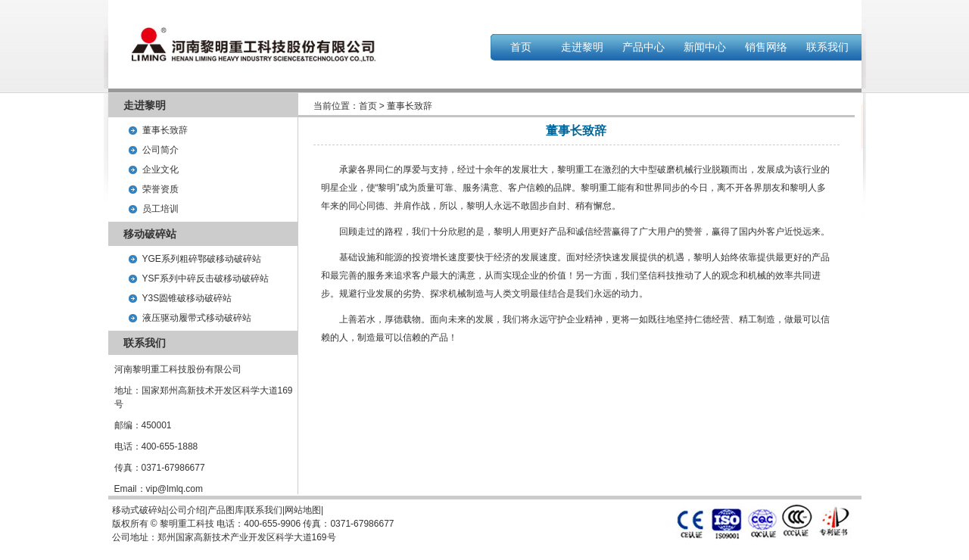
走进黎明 (582, 47)
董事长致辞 (165, 130)
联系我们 (827, 47)
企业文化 (160, 170)
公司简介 (160, 150)
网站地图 (303, 510)
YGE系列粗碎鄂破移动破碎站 (202, 259)
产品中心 (643, 47)
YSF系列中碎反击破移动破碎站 (206, 278)
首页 (521, 47)
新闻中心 (705, 47)
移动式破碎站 (139, 510)
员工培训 (160, 209)
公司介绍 (187, 510)
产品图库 (226, 510)
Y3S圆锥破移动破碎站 (187, 298)
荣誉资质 (160, 189)
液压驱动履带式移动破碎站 (197, 318)
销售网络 (766, 47)
